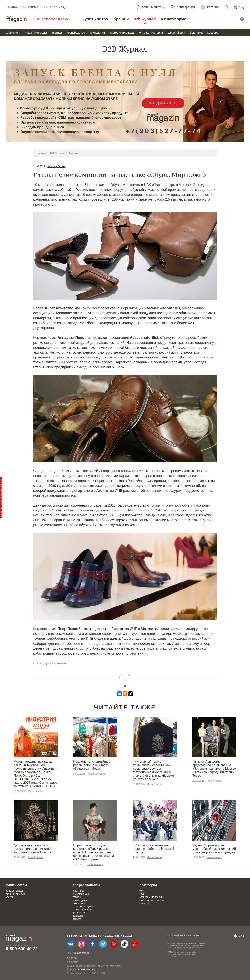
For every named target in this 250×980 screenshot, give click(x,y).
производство (76, 32)
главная (41, 153)
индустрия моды (36, 32)
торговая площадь (122, 32)
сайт (142, 891)
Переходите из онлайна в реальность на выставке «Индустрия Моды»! (92, 765)
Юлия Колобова (37, 791)
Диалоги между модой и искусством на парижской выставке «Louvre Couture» (33, 849)
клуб (142, 894)
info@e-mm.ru (81, 953)
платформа (148, 885)
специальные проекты (152, 897)
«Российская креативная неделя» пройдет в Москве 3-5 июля (154, 849)
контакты (144, 903)
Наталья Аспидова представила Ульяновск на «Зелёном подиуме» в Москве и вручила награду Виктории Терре (214, 769)
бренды (121, 19)
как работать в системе (152, 900)
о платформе (174, 19)
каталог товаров (15, 891)
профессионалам (86, 885)
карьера (213, 32)
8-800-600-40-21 (22, 949)
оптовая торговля (151, 32)
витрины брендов (15, 894)
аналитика (13, 32)
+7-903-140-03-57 (87, 970)
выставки (196, 32)
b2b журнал (145, 19)
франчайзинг (176, 32)
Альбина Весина (56, 166)
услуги (9, 897)
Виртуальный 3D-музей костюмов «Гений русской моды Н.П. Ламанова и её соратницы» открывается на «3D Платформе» (94, 852)
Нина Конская (155, 784)
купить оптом (96, 19)
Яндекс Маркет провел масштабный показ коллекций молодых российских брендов (214, 849)
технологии (97, 32)
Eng (241, 7)
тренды (57, 32)
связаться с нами (55, 19)
